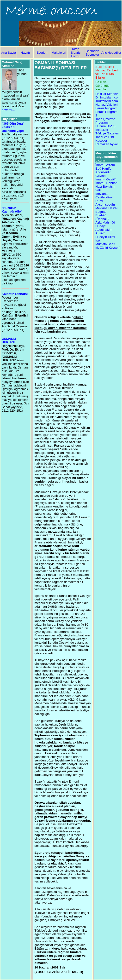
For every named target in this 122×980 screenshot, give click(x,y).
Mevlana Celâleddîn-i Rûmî (104, 197)
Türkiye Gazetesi (107, 133)
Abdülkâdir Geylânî (103, 174)
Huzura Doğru (105, 126)
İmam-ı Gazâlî (105, 179)
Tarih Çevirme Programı (105, 121)
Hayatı (25, 53)
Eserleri (42, 53)
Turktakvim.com (107, 101)
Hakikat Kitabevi (107, 94)
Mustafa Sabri (105, 244)
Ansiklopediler (111, 53)
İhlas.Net (102, 130)
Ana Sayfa (9, 53)
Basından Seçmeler (92, 53)
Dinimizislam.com (108, 97)
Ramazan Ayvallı (107, 144)
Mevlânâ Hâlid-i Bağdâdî (106, 210)
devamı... (8, 110)
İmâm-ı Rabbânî (107, 183)
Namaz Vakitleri (106, 105)
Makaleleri (59, 53)
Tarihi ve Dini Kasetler (104, 139)
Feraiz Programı (107, 108)
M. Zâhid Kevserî (107, 248)
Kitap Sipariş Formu (76, 53)
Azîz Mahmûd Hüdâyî (105, 224)
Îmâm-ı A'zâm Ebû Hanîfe (105, 167)
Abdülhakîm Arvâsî (104, 231)
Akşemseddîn (105, 205)
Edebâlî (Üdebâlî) (102, 217)
